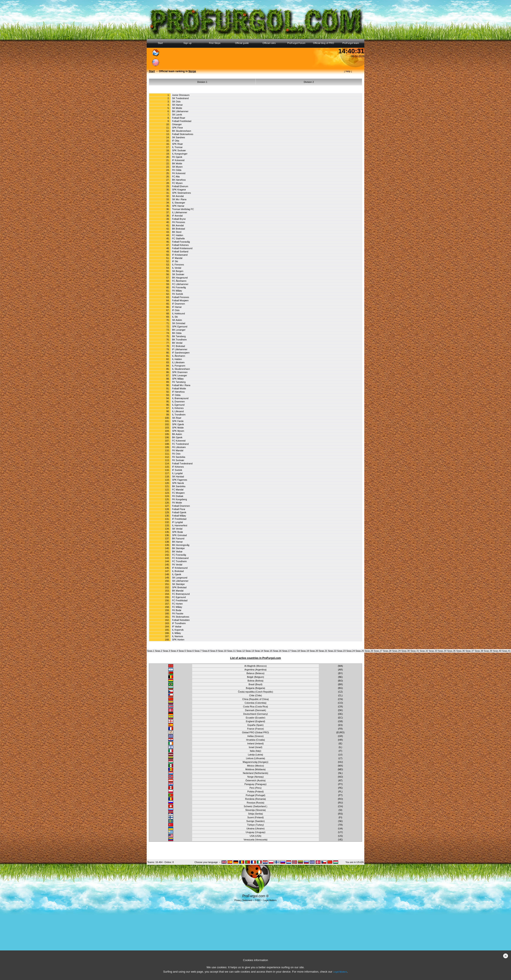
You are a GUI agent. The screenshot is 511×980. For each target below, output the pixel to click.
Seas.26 (369, 651)
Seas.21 (323, 651)
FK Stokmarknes (181, 617)
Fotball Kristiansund (182, 248)
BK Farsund (178, 538)
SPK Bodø (178, 532)
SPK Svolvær (179, 150)
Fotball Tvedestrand (182, 463)
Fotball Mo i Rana (181, 385)
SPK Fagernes (180, 480)
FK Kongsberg (180, 499)
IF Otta (176, 141)
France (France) (255, 729)
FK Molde (177, 503)
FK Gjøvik (177, 157)
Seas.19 (305, 651)
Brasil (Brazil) (255, 684)
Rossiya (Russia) (256, 803)
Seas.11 (231, 651)
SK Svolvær (178, 274)
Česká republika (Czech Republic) (255, 692)
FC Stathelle (179, 238)
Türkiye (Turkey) (255, 825)
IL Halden (177, 359)
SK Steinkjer (179, 584)
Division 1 (202, 82)
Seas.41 (506, 651)
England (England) (255, 721)
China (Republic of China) (255, 699)
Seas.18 (296, 651)
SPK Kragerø (179, 190)
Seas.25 (360, 651)
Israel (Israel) (255, 747)
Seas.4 (174, 651)
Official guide (242, 43)
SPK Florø (177, 128)
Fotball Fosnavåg (181, 242)
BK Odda (177, 333)
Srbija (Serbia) (255, 814)
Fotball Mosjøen (180, 300)
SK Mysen (177, 167)
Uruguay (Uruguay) (256, 832)
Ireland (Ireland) (255, 743)
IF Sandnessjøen (181, 353)
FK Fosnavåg (179, 287)
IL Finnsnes (178, 265)
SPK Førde (178, 421)
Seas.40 (497, 651)
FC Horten (177, 604)
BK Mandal (178, 591)
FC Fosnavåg (179, 555)
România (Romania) (255, 799)
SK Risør (177, 418)
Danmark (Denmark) (256, 710)
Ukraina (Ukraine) (255, 828)
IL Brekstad (178, 571)
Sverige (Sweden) (256, 821)
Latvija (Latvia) (255, 755)
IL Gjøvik (177, 574)
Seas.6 (190, 651)
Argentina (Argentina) (255, 670)
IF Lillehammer (180, 349)
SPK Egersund (180, 327)
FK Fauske (178, 613)
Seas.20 (314, 651)
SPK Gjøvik (178, 424)
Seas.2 (159, 651)
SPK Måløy (178, 379)
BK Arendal (178, 225)
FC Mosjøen (178, 493)
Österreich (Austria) (255, 780)
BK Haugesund (180, 278)
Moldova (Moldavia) (256, 769)
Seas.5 (182, 651)
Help (348, 71)
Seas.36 (461, 651)
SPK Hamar (178, 206)
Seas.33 (433, 651)
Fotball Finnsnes (181, 297)
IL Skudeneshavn (181, 369)
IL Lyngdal (177, 473)
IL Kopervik (178, 630)
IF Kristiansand (180, 255)
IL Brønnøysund (180, 398)
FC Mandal (178, 490)
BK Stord (177, 232)
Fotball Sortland (180, 252)
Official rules (269, 43)
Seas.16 (277, 651)
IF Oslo (176, 310)
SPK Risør (178, 144)
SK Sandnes (179, 137)
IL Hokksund (179, 313)
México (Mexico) (255, 766)
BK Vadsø (177, 552)
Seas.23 (341, 651)
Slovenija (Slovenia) (255, 810)
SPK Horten (178, 640)
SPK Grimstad (180, 535)
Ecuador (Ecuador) (255, 718)
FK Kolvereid (179, 173)
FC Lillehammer (180, 284)
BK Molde (177, 163)
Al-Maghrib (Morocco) (255, 666)
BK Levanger (179, 330)
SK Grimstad (179, 323)
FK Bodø (177, 610)
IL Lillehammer (180, 212)
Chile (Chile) (256, 695)
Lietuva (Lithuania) (255, 758)
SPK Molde (178, 428)
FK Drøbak (178, 496)
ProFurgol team (351, 43)
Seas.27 (378, 651)
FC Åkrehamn (179, 281)
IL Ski (175, 317)
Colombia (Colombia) (255, 703)
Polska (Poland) (255, 792)
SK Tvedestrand (180, 98)
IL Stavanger (179, 203)
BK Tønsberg (179, 336)
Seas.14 (259, 651)
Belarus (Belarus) (255, 673)
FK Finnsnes (179, 222)
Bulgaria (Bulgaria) (255, 688)
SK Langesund (180, 578)
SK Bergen (178, 271)
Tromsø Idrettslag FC (183, 209)
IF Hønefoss (178, 392)
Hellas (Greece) (256, 736)
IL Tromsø (177, 147)
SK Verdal (177, 529)
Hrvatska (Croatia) (255, 740)
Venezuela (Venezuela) (255, 840)
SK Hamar (177, 105)
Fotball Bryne (179, 219)
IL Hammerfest (180, 525)
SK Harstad (178, 477)
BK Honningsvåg (181, 545)
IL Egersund (178, 405)
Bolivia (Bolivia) (256, 681)
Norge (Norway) (255, 777)
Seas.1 (151, 651)
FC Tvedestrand (180, 444)
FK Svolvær (178, 460)
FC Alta (176, 177)
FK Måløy (177, 291)
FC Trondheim (180, 561)
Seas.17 (286, 651)
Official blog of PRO (323, 43)
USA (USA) (255, 836)
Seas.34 (442, 651)
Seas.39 (488, 651)
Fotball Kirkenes (180, 245)
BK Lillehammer (180, 111)
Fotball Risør (179, 118)
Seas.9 (214, 651)
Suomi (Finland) (255, 817)
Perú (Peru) (255, 788)
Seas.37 (470, 651)
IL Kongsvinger (180, 154)
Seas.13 (250, 651)
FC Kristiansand (180, 558)
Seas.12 (241, 651)
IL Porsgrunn (179, 366)
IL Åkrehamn (179, 356)
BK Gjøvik (177, 437)
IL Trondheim (179, 415)
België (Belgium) (255, 677)
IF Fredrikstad (179, 519)
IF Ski (175, 261)
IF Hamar (177, 307)
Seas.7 (198, 651)
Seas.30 (406, 651)
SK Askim (177, 320)
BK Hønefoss (179, 180)
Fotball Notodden (181, 620)
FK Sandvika (179, 457)
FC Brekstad (179, 346)
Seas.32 (424, 651)
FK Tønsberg (179, 382)
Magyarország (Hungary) (255, 762)
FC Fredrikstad (180, 600)
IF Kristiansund (180, 568)
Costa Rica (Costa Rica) (255, 707)
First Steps (215, 43)
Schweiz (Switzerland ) (255, 806)
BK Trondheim (180, 340)
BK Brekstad (179, 229)
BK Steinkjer (179, 548)
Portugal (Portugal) (255, 795)
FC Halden (178, 235)
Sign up (187, 43)
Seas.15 (268, 651)
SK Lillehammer (180, 581)
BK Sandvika (179, 486)
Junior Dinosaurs (181, 95)
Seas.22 (332, 651)
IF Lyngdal (177, 522)
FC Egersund (179, 597)
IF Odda (176, 395)
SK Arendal (178, 196)
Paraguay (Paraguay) (255, 784)
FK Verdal (177, 565)
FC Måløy (177, 607)
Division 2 (309, 82)
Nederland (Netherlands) (256, 773)
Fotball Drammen (181, 506)
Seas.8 (206, 651)
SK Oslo (176, 102)
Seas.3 (166, 651)
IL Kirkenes (178, 408)
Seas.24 (350, 651)
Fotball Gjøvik (179, 512)
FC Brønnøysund (181, 594)
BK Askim (177, 434)
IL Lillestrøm (178, 362)
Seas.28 (387, 651)
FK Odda (177, 170)
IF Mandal (177, 258)
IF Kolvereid (178, 160)
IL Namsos (178, 636)
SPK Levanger (180, 375)
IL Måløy (176, 633)
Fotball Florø (179, 509)
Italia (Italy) (255, 751)
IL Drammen (178, 402)
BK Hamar (177, 542)
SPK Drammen (180, 372)
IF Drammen (179, 304)
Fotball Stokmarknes (183, 134)
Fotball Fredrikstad (182, 121)
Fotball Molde (179, 388)
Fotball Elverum (180, 186)
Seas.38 (479, 651)
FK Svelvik (178, 294)
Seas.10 (222, 651)
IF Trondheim (179, 623)
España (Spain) (255, 725)
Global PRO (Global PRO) (255, 732)
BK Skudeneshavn (182, 131)
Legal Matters (340, 972)
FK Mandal (178, 450)
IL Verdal (177, 268)
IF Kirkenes (178, 467)
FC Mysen (177, 183)
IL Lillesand (178, 411)
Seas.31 (415, 651)
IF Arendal (177, 216)
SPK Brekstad (179, 587)
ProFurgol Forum (296, 43)
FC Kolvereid (179, 441)
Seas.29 (396, 651)
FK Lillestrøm (179, 447)
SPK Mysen (178, 431)
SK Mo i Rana (179, 199)
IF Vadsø (177, 627)
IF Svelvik (177, 470)
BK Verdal (177, 343)
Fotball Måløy (179, 516)
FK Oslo (176, 454)
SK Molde (177, 108)
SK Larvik (177, 115)
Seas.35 (451, 651)
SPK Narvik (178, 483)
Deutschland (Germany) (255, 714)
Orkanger (177, 124)
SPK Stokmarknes (182, 193)
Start (160, 43)
